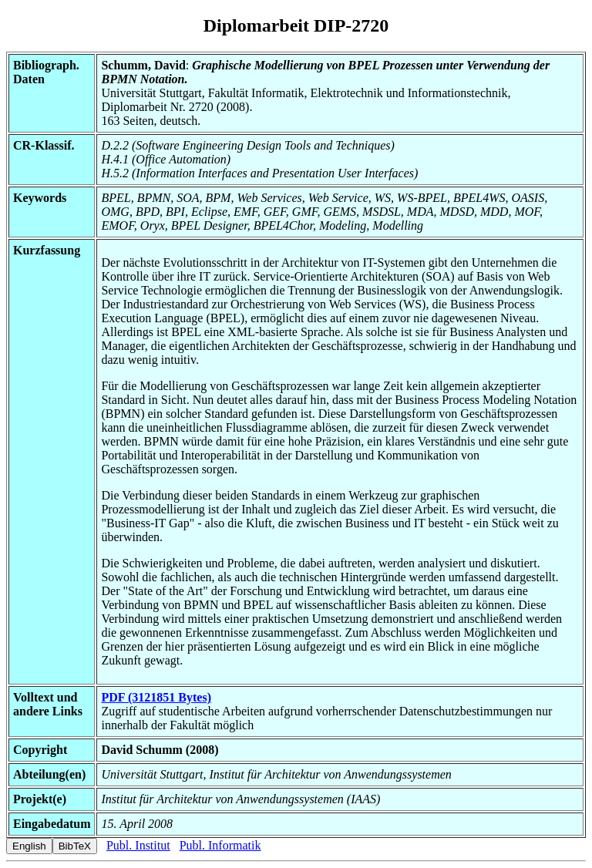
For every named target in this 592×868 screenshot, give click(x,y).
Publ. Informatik (220, 845)
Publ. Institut (138, 845)
